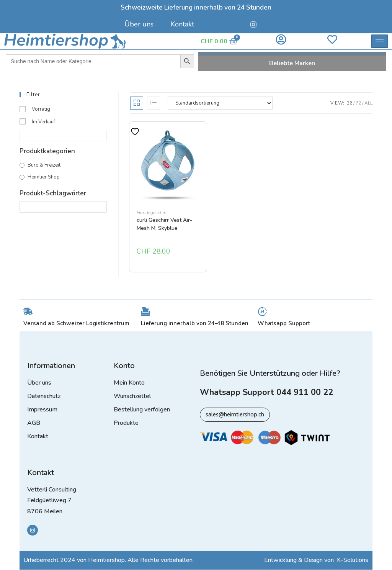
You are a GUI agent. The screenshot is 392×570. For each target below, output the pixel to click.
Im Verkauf (43, 122)
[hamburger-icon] (380, 41)
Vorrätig (41, 109)
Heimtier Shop (44, 177)
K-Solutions (353, 560)
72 (358, 103)
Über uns (139, 24)
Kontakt (182, 24)
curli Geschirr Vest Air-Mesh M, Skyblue (164, 224)
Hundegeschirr (152, 213)
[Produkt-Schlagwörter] (63, 207)
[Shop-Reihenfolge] (220, 103)
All (368, 103)
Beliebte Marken (292, 63)
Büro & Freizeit (44, 165)
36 (350, 103)
